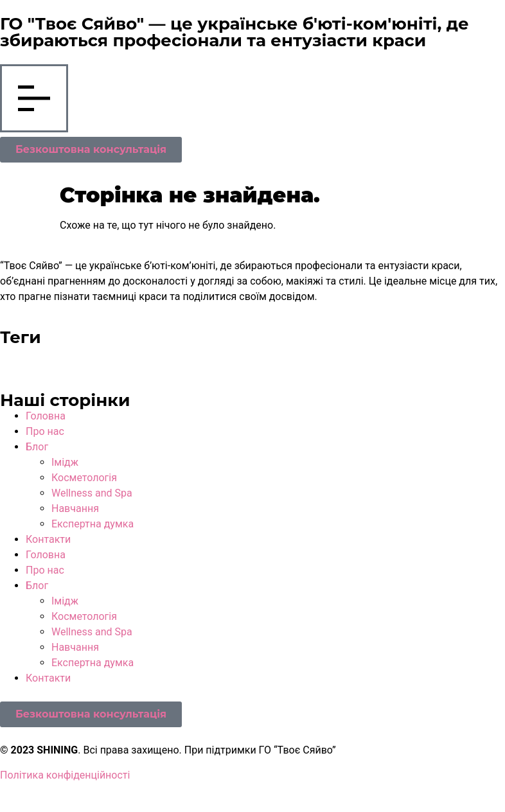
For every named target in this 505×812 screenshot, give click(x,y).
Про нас (45, 431)
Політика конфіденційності (65, 775)
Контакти (48, 539)
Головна (46, 416)
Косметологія (84, 478)
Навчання (75, 508)
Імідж (65, 462)
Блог (37, 447)
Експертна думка (93, 524)
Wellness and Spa (92, 493)
